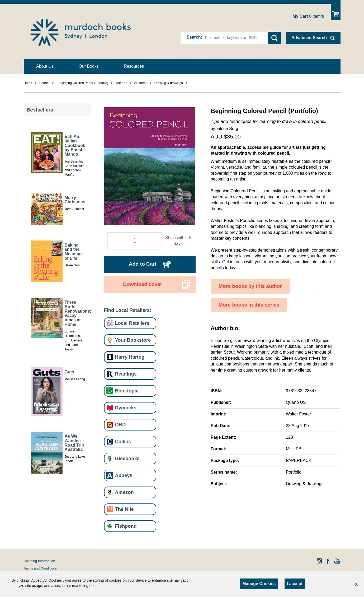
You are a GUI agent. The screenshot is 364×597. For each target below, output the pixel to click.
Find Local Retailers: (128, 310)
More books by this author (250, 286)
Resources (134, 66)
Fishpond (126, 526)
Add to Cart (143, 264)
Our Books (89, 66)
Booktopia (127, 391)
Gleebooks (127, 458)
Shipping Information (39, 561)
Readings (126, 374)
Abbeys (124, 475)
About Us (45, 66)
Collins (123, 441)
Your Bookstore (133, 340)
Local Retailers (132, 323)
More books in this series (249, 305)
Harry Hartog (130, 357)
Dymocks (126, 408)
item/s (308, 16)
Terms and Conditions (40, 568)
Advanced (309, 38)
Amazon (124, 492)
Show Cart (336, 12)
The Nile (124, 509)
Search (194, 37)
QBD (120, 425)
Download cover (143, 284)
